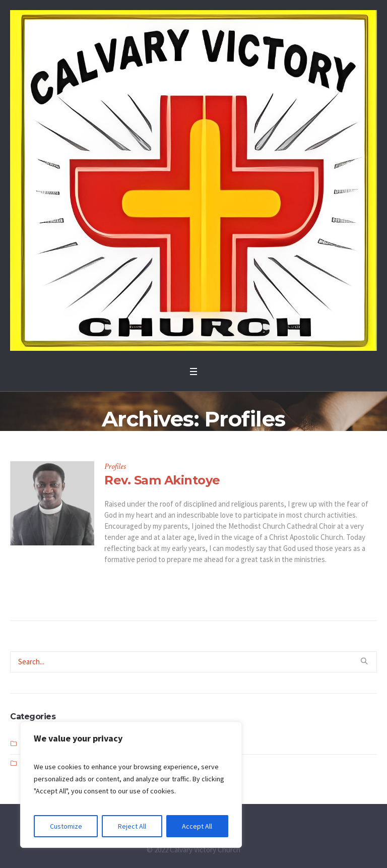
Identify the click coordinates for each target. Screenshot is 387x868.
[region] (131, 785)
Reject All (132, 826)
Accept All (197, 826)
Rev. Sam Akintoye (162, 480)
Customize (66, 826)
